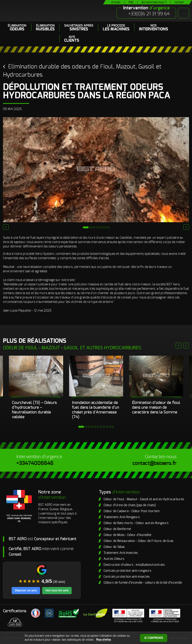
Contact (179, 2)
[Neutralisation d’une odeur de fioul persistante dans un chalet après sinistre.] (96, 376)
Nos (154, 28)
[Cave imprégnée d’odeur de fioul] (156, 376)
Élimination (17, 28)
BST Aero (41, 11)
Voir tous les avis (57, 590)
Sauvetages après (79, 28)
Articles (116, 2)
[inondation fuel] (36, 376)
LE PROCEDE (116, 28)
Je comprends (154, 638)
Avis (72, 39)
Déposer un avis (26, 590)
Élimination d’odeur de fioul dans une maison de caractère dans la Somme (156, 407)
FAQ (131, 2)
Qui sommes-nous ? (154, 2)
